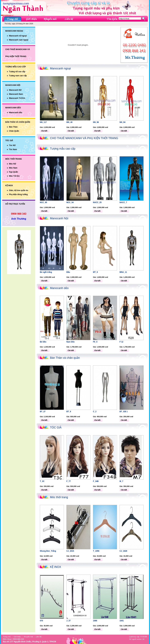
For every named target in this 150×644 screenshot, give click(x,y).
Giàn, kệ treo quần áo (19, 190)
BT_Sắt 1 (124, 412)
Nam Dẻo (70, 342)
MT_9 (95, 272)
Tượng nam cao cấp (18, 76)
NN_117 (43, 122)
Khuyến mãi (28, 637)
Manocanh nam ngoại (19, 40)
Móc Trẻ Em (14, 176)
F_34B (96, 481)
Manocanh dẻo (16, 113)
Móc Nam (13, 168)
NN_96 (96, 122)
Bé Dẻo (43, 342)
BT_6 (69, 412)
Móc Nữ (12, 164)
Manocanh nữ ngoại (18, 36)
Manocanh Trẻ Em (17, 98)
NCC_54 (70, 202)
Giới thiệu (17, 637)
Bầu (68, 272)
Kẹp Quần (14, 172)
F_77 (69, 481)
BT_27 (43, 412)
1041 (122, 621)
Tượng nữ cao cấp (17, 72)
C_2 (95, 412)
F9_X (95, 342)
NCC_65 (43, 202)
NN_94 (122, 122)
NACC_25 (97, 202)
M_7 (121, 481)
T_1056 (96, 551)
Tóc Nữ (12, 145)
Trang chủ (7, 637)
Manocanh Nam (16, 94)
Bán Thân (13, 127)
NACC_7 (123, 202)
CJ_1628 (123, 551)
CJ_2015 (70, 551)
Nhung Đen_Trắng (48, 551)
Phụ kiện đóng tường (18, 194)
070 (41, 621)
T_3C (42, 481)
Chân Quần (14, 131)
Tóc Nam (13, 149)
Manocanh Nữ (15, 90)
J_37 (69, 621)
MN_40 (69, 122)
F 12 (121, 342)
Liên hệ (39, 637)
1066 (95, 621)
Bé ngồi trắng (46, 272)
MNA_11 (123, 272)
